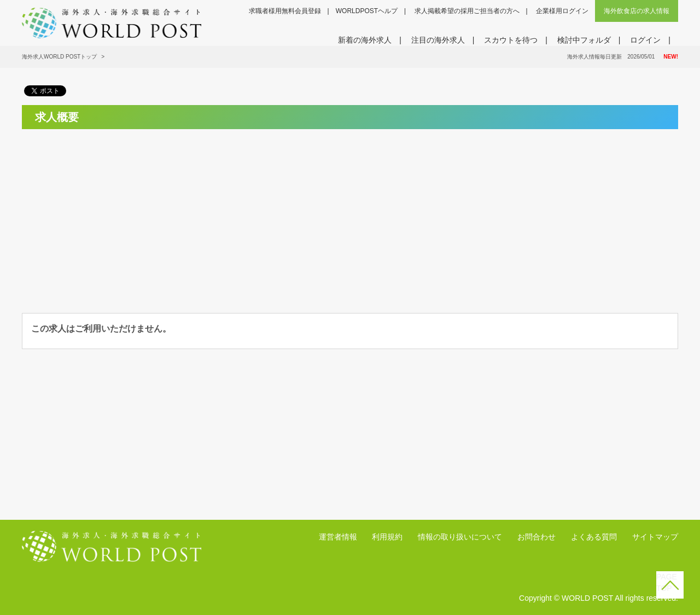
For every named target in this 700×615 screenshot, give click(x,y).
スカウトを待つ (511, 40)
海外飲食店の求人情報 (637, 11)
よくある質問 (594, 537)
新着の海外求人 (365, 40)
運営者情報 (338, 537)
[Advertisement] (124, 214)
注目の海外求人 (438, 40)
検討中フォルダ (584, 40)
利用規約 (387, 537)
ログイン (645, 40)
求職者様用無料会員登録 (285, 11)
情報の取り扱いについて (460, 537)
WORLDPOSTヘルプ (367, 11)
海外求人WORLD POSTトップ (59, 57)
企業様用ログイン (562, 11)
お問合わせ (536, 537)
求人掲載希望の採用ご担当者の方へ (467, 11)
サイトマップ (655, 537)
